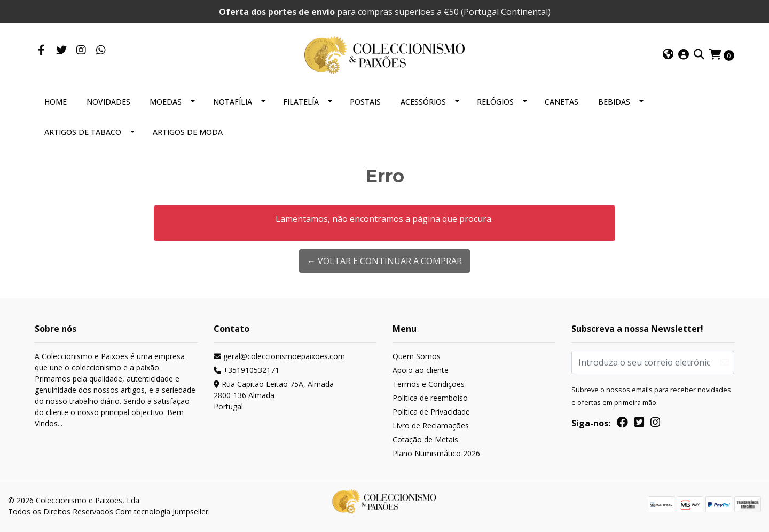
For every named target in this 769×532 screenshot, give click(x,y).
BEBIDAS (614, 102)
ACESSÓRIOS (423, 102)
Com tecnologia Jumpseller (162, 511)
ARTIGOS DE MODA (188, 132)
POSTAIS (365, 102)
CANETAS (562, 102)
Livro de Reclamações (431, 426)
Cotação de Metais (425, 439)
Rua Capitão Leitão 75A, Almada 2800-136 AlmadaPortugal (274, 395)
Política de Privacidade (431, 412)
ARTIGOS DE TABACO (83, 132)
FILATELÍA (301, 102)
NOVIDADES (108, 102)
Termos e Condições (429, 384)
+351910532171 (246, 370)
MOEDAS (166, 102)
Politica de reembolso (430, 398)
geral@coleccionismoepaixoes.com (279, 356)
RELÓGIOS (495, 102)
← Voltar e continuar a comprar (384, 261)
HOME (56, 102)
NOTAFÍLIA (233, 102)
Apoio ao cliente (421, 370)
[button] (668, 55)
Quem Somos (417, 356)
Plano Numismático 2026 (436, 453)
